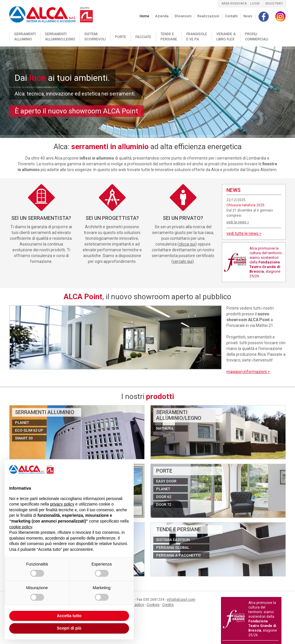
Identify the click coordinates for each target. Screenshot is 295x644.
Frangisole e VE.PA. (197, 37)
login (255, 4)
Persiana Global (174, 547)
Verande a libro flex (226, 37)
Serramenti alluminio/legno (60, 37)
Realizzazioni (208, 16)
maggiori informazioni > (248, 372)
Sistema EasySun (174, 540)
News (248, 16)
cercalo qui (183, 261)
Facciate (143, 37)
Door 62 (165, 497)
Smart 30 (25, 438)
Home (144, 16)
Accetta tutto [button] (69, 616)
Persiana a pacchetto (180, 555)
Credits (168, 605)
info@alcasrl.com (181, 600)
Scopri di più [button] (69, 628)
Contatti (231, 16)
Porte (121, 37)
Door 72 (165, 504)
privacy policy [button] (62, 504)
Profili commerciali (257, 37)
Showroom (183, 16)
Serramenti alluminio (25, 37)
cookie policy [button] (21, 527)
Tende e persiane (169, 37)
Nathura (166, 428)
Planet (23, 423)
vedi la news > (238, 222)
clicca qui (187, 244)
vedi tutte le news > (244, 233)
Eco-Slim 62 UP (31, 430)
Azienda (162, 16)
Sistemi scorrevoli (95, 37)
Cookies (153, 605)
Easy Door (168, 481)
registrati (274, 4)
